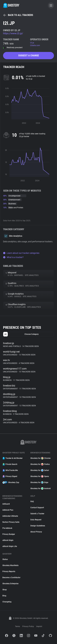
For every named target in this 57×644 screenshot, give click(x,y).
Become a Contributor (11, 578)
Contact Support (37, 508)
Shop (5, 590)
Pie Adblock (7, 528)
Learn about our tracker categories (21, 253)
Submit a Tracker (37, 514)
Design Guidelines (38, 526)
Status (5, 559)
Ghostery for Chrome (40, 458)
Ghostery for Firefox (40, 464)
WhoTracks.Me (10, 470)
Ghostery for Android (41, 488)
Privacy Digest (10, 476)
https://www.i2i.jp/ (13, 33)
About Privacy (36, 532)
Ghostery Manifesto (10, 565)
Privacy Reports (9, 571)
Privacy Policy (28, 626)
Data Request (36, 520)
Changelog (7, 602)
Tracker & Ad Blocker (12, 458)
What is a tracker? (13, 257)
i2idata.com (35, 45)
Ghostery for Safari (40, 470)
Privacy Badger (9, 534)
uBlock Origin (8, 540)
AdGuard (6, 504)
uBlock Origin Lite (10, 546)
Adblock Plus (8, 510)
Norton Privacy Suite (11, 522)
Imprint (39, 626)
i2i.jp (32, 43)
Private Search (10, 464)
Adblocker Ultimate (10, 516)
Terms (17, 626)
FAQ (32, 502)
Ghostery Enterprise (10, 584)
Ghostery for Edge (39, 482)
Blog (4, 596)
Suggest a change (29, 55)
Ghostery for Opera (40, 476)
